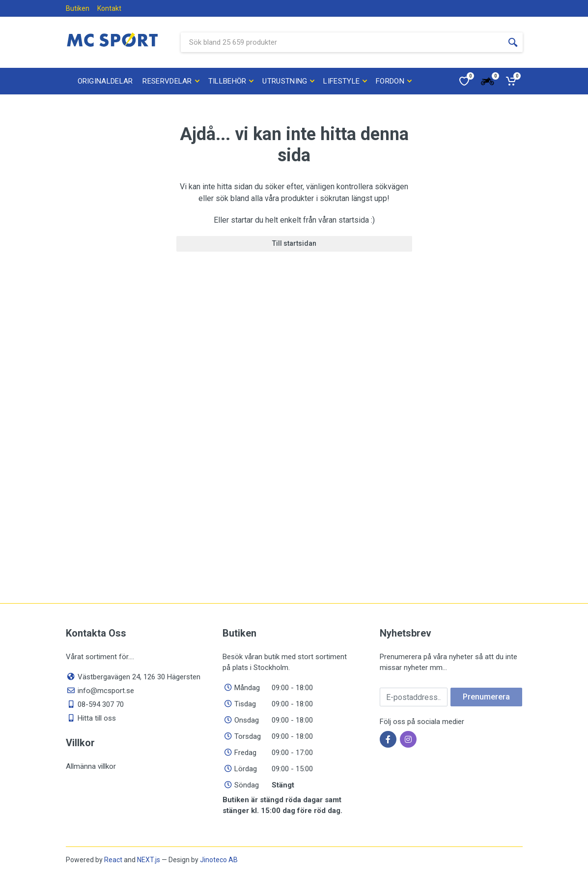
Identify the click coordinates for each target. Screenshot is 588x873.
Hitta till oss (97, 718)
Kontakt (109, 8)
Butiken (78, 8)
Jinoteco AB (219, 860)
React (113, 860)
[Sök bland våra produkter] (342, 42)
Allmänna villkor (91, 766)
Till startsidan (294, 243)
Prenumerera (486, 697)
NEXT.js (149, 860)
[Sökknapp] (513, 42)
